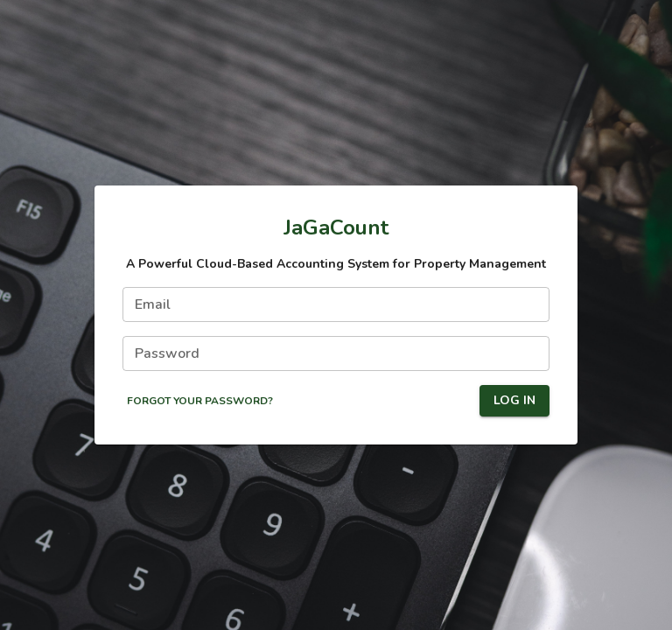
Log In (514, 401)
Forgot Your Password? (200, 401)
